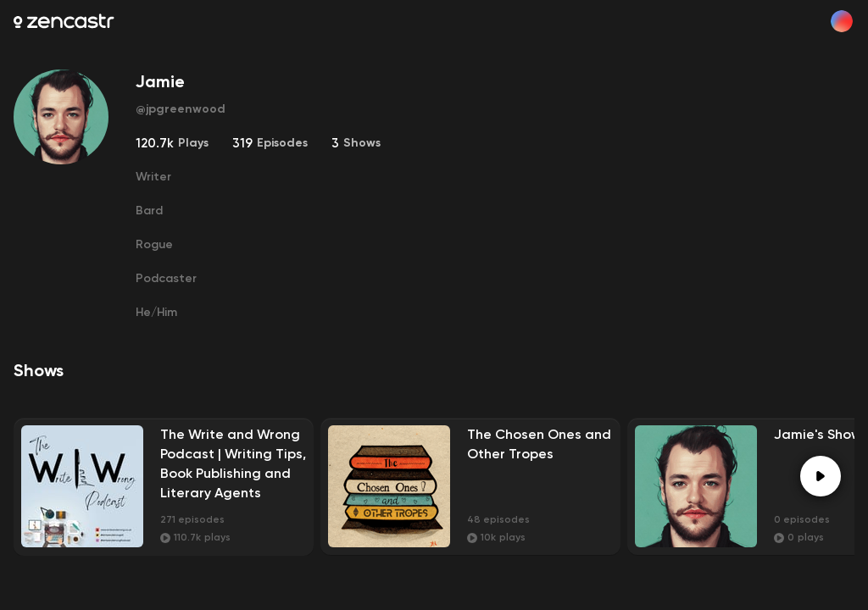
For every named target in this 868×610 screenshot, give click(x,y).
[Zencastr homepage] (64, 21)
